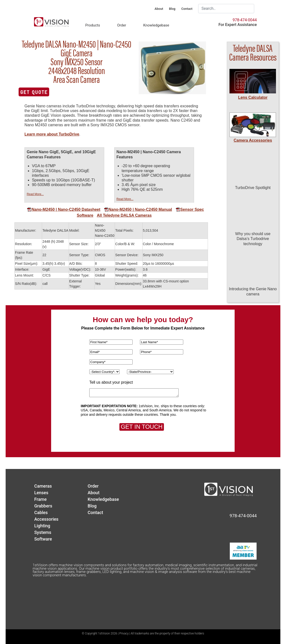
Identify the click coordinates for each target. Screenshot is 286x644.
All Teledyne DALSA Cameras (124, 215)
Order (122, 25)
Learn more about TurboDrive (52, 134)
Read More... (35, 194)
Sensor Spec (190, 209)
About (159, 9)
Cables (41, 512)
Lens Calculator (253, 97)
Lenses (41, 493)
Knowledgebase (156, 25)
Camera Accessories (253, 140)
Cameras (43, 486)
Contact (187, 9)
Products (92, 25)
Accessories (46, 519)
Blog (172, 9)
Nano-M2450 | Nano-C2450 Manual (138, 209)
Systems (43, 532)
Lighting (42, 526)
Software (85, 215)
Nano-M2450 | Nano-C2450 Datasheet (64, 209)
